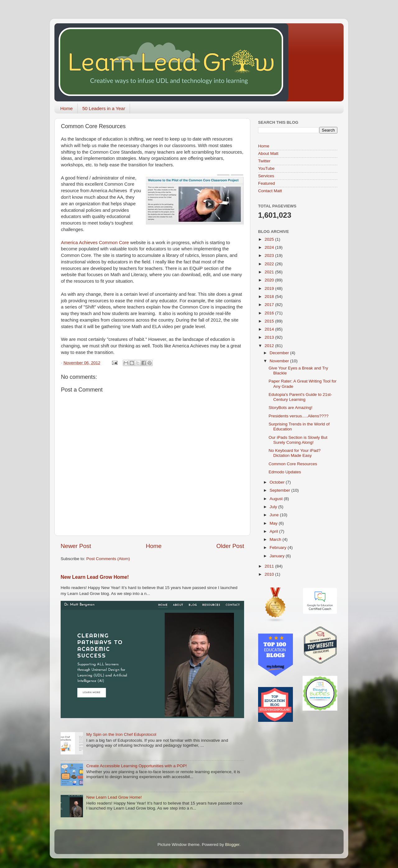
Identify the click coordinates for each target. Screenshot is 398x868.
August (277, 499)
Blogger (232, 845)
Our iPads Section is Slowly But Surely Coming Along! (298, 440)
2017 (270, 305)
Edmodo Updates (285, 472)
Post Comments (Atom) (108, 559)
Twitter (264, 161)
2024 (270, 247)
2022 (270, 264)
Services (266, 176)
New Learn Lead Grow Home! (95, 577)
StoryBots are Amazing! (291, 408)
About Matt (268, 153)
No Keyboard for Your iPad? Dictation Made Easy (295, 453)
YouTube (266, 168)
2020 (270, 280)
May (274, 523)
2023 (270, 255)
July (274, 507)
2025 (270, 239)
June (275, 515)
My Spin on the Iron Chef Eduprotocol (121, 734)
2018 (270, 297)
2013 (270, 337)
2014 (270, 329)
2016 (270, 313)
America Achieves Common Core (95, 243)
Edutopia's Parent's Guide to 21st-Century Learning (300, 397)
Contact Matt (270, 191)
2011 (270, 566)
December (280, 353)
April (274, 531)
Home (67, 108)
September (280, 490)
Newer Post (76, 546)
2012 (270, 346)
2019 (270, 288)
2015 (270, 321)
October (278, 482)
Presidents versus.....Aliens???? (299, 416)
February (279, 548)
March (276, 539)
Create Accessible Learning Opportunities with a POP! (136, 766)
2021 (270, 272)
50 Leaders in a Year (104, 108)
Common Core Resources (293, 464)
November (280, 361)
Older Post (230, 546)
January (278, 556)
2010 (270, 574)
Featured (266, 183)
